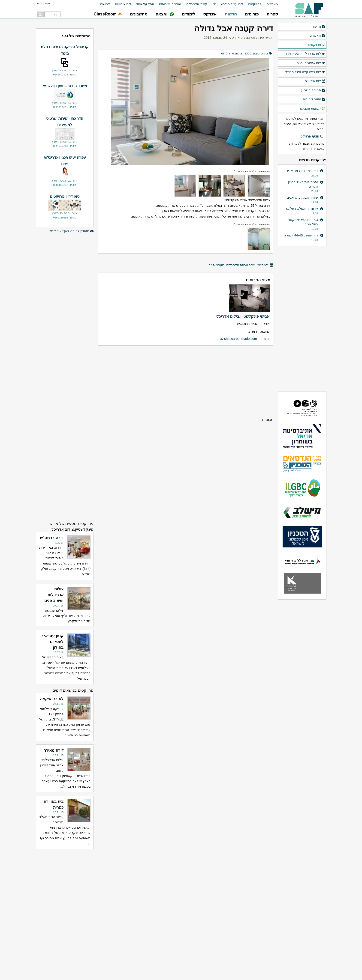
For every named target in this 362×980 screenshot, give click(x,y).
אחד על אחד (145, 4)
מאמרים (272, 4)
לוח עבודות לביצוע (230, 4)
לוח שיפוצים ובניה (311, 63)
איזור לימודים (314, 99)
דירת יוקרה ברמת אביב (302, 171)
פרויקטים (317, 45)
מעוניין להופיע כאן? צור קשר (72, 231)
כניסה (39, 3)
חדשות (318, 27)
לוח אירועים (123, 4)
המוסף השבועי (313, 90)
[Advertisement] (186, 381)
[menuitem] (270, 4)
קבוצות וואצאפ (313, 109)
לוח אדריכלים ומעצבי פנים (305, 54)
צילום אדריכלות (232, 53)
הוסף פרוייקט (312, 137)
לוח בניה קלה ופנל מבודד (305, 72)
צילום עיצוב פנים (257, 53)
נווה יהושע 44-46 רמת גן (301, 235)
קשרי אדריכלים (197, 4)
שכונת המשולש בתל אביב (300, 209)
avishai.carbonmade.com (238, 339)
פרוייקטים (255, 4)
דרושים (105, 4)
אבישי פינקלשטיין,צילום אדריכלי (251, 38)
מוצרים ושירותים (170, 4)
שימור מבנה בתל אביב (303, 197)
